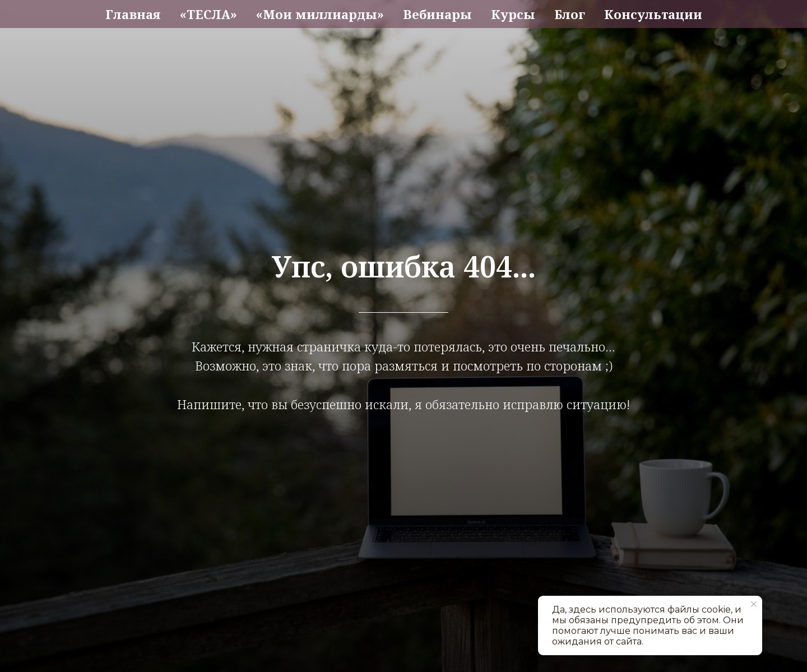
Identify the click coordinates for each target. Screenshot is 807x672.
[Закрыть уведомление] (754, 604)
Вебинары (437, 14)
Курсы (513, 14)
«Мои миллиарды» (320, 14)
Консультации (653, 14)
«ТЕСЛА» (208, 14)
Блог (570, 14)
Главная (133, 14)
